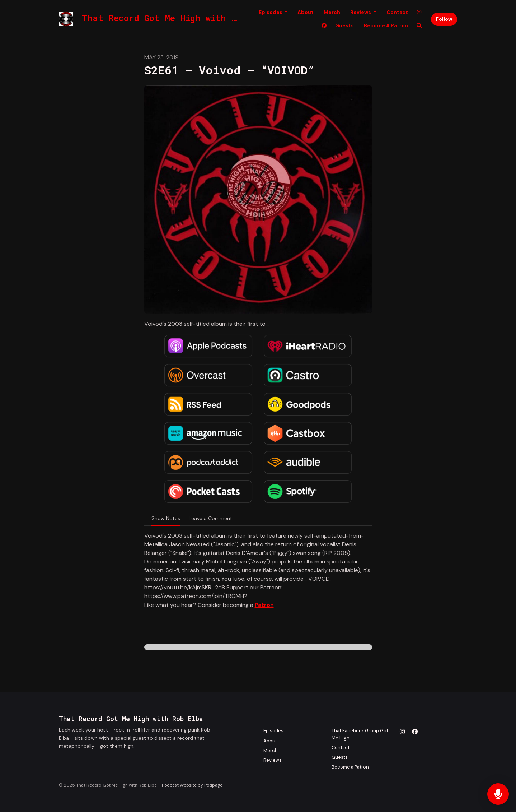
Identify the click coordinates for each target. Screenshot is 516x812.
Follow (444, 19)
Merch (332, 12)
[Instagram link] (419, 12)
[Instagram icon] (402, 732)
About (306, 12)
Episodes (271, 12)
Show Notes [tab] (166, 518)
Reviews (361, 12)
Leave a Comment (210, 518)
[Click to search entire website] (419, 26)
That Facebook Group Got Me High (360, 734)
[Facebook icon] (415, 732)
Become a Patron (386, 25)
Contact (397, 12)
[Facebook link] (324, 26)
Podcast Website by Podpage (192, 785)
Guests (344, 25)
